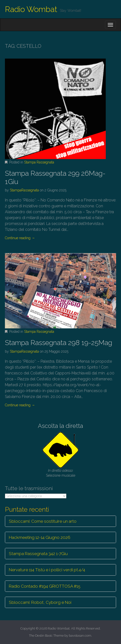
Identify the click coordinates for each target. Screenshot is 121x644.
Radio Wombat (31, 9)
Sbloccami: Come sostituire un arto (43, 521)
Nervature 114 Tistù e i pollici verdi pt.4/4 (47, 570)
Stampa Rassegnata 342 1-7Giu (38, 554)
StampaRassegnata (24, 190)
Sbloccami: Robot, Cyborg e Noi (40, 602)
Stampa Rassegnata (39, 162)
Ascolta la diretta (60, 426)
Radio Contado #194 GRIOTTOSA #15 (45, 586)
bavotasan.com (80, 636)
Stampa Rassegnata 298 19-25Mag (59, 343)
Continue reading (20, 238)
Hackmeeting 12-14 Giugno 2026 (40, 537)
